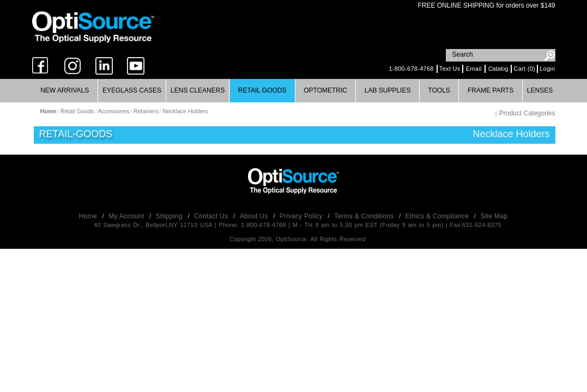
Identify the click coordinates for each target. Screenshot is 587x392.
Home (89, 216)
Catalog (498, 69)
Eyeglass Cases (132, 90)
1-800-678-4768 (411, 69)
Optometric (325, 90)
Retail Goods (262, 90)
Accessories (114, 111)
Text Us (450, 69)
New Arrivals (65, 90)
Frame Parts (491, 90)
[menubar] (293, 91)
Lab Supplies (388, 90)
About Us (255, 216)
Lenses (540, 90)
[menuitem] (65, 91)
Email (474, 69)
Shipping (170, 216)
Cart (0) (524, 69)
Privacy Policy (302, 216)
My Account (127, 216)
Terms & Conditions (365, 216)
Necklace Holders (185, 111)
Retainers (146, 111)
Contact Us (212, 216)
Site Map (494, 216)
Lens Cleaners (198, 90)
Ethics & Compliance (438, 216)
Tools (439, 90)
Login (547, 69)
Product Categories (525, 113)
